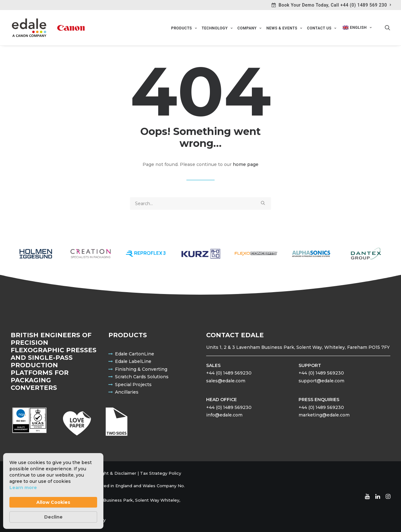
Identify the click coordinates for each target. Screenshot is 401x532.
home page (246, 165)
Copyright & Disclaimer (112, 473)
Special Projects (133, 385)
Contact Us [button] (322, 28)
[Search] (200, 204)
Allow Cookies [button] (53, 502)
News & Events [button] (284, 28)
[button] (388, 28)
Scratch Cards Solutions (142, 377)
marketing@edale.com (324, 415)
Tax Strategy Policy (161, 473)
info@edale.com (224, 415)
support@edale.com (321, 381)
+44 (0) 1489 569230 (229, 373)
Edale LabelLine (133, 361)
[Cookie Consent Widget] (53, 491)
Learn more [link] (23, 488)
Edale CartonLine (135, 354)
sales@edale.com (226, 381)
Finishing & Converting (141, 369)
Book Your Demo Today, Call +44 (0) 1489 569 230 (335, 5)
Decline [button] (53, 517)
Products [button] (184, 28)
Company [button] (250, 28)
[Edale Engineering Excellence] (48, 28)
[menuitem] (332, 5)
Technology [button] (217, 28)
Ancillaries (127, 392)
